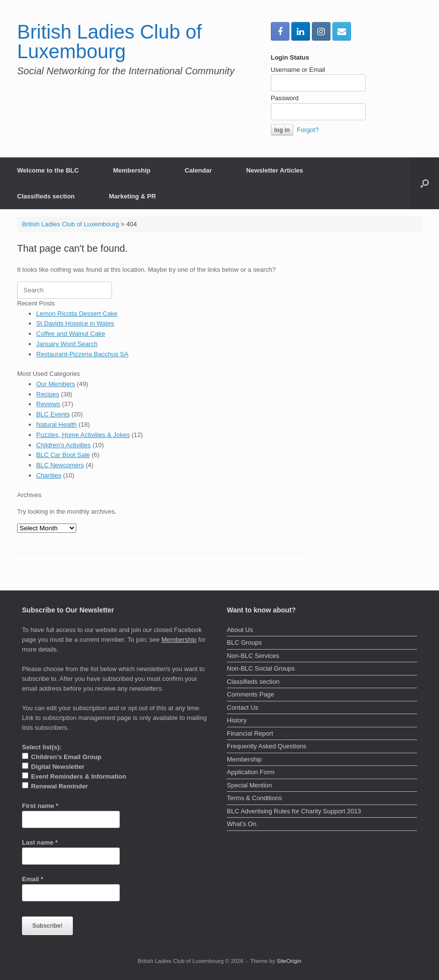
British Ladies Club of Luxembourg (71, 224)
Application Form (251, 772)
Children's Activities (64, 445)
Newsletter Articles (274, 170)
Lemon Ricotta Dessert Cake (77, 314)
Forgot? (308, 130)
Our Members (55, 384)
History (237, 720)
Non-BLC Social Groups (261, 668)
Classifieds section (46, 196)
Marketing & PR (132, 196)
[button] (425, 183)
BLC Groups (244, 642)
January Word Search (67, 344)
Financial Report (250, 733)
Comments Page (251, 694)
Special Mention (250, 785)
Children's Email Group (62, 757)
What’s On (241, 824)
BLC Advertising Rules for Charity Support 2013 (294, 811)
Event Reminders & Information (74, 776)
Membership (132, 170)
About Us (240, 630)
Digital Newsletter (53, 766)
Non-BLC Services (253, 656)
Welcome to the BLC (48, 170)
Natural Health (56, 425)
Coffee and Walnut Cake (71, 334)
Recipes (48, 394)
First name (40, 806)
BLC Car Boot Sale (63, 455)
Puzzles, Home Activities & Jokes (83, 435)
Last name (40, 842)
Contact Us (242, 708)
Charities (49, 475)
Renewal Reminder (55, 786)
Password (285, 98)
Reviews (48, 404)
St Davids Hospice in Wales (75, 323)
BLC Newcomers (60, 465)
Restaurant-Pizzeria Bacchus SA (82, 354)
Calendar (198, 170)
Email (33, 879)
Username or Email (298, 70)
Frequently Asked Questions (267, 746)
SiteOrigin (289, 961)
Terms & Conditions (254, 798)
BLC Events (53, 414)
